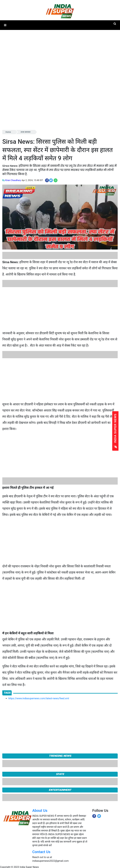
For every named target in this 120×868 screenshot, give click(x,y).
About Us (40, 811)
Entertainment (60, 790)
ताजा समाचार (26, 132)
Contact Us (41, 852)
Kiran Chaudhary (13, 180)
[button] (5, 25)
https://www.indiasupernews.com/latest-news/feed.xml (39, 698)
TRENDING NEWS (60, 756)
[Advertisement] (59, 309)
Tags (7, 693)
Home (8, 132)
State (60, 774)
